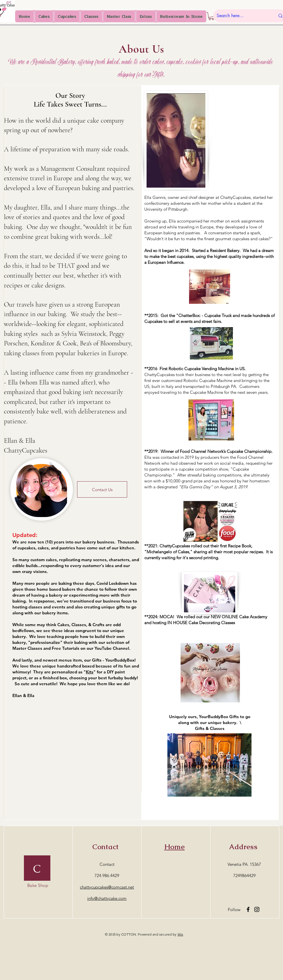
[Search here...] (242, 16)
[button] (211, 16)
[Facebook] (248, 909)
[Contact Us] (102, 489)
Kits (90, 672)
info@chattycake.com (107, 898)
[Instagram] (257, 909)
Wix (180, 934)
